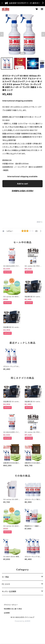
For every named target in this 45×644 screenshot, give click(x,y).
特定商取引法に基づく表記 (13, 609)
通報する (40, 222)
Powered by (23, 621)
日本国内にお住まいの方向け (23, 191)
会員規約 (7, 613)
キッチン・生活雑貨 (9, 591)
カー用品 (5, 577)
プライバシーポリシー (11, 605)
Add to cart (22, 184)
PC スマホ (6, 584)
